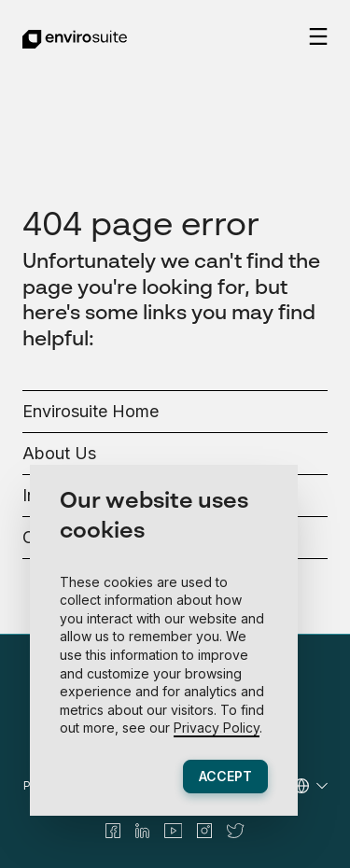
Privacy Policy (217, 728)
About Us (59, 453)
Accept (225, 776)
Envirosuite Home (91, 411)
